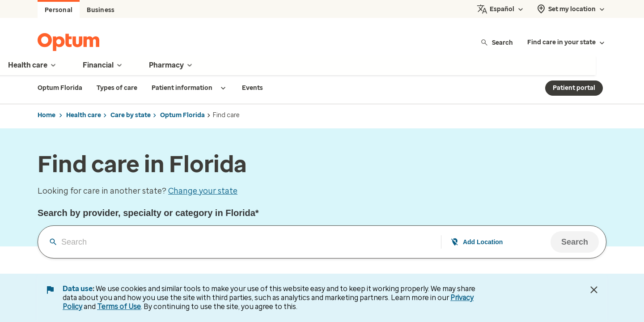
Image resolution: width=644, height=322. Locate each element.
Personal (59, 10)
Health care (84, 115)
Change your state (203, 191)
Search (497, 42)
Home (47, 115)
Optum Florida (182, 115)
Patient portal (574, 88)
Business (101, 10)
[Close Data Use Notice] (594, 290)
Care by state (131, 115)
